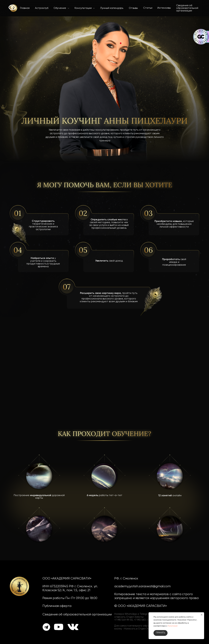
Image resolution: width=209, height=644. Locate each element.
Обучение (60, 8)
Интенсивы (164, 8)
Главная (25, 8)
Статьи (148, 8)
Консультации (83, 8)
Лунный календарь (112, 8)
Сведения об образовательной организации (187, 8)
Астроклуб (42, 8)
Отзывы (133, 8)
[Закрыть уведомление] (202, 615)
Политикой (173, 626)
